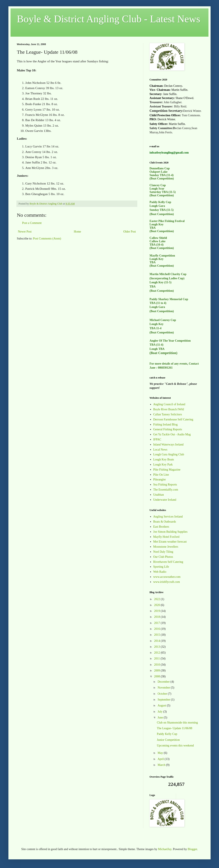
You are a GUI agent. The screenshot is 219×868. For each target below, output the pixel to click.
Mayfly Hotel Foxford (166, 537)
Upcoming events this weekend (175, 746)
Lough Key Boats (164, 459)
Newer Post (25, 232)
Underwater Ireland (165, 500)
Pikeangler (160, 479)
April (161, 759)
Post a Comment (32, 223)
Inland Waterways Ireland (168, 445)
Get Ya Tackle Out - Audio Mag (172, 434)
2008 (158, 676)
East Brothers (161, 527)
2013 (158, 647)
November (164, 688)
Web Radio (160, 572)
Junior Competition (168, 740)
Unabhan (159, 495)
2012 (158, 653)
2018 (158, 617)
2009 (158, 671)
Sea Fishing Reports (165, 485)
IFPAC (157, 439)
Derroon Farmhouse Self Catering (173, 419)
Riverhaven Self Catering (168, 562)
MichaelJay (165, 849)
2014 (158, 641)
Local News (160, 450)
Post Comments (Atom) (47, 239)
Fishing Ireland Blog (166, 425)
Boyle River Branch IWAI (169, 409)
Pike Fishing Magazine (167, 470)
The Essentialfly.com (166, 490)
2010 (158, 665)
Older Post (130, 232)
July (160, 712)
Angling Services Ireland (168, 517)
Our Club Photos (163, 557)
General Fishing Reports (168, 429)
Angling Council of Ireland (169, 404)
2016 (158, 629)
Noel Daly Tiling (163, 552)
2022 (158, 599)
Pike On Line (161, 475)
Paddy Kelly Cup (167, 734)
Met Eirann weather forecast (170, 542)
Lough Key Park (163, 465)
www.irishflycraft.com (167, 582)
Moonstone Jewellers (166, 547)
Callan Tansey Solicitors (168, 414)
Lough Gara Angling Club (169, 454)
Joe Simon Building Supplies (170, 532)
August (162, 706)
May (161, 753)
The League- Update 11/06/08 (175, 728)
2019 (158, 611)
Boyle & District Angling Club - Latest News (109, 19)
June (161, 718)
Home (77, 232)
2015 (158, 635)
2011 (157, 659)
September (164, 700)
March (162, 765)
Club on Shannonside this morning (177, 723)
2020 (158, 605)
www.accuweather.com (167, 577)
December (164, 682)
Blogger (192, 849)
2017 (158, 623)
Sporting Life (161, 567)
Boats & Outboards (165, 522)
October (163, 694)
